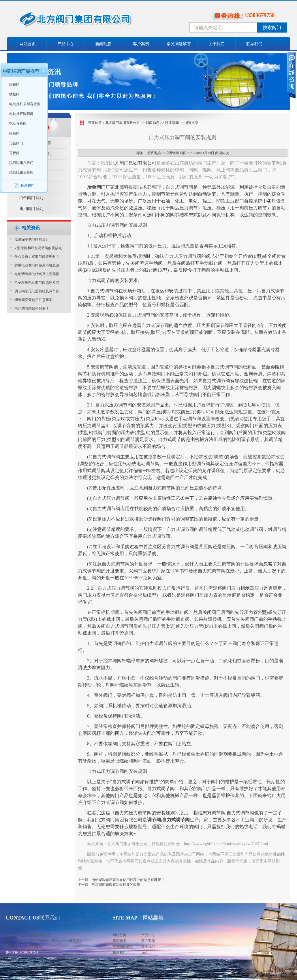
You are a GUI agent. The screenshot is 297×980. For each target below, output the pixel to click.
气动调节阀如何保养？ (32, 309)
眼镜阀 (14, 84)
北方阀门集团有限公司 (123, 123)
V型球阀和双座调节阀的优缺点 (38, 248)
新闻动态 (103, 44)
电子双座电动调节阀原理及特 (37, 283)
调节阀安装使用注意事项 (33, 300)
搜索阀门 (272, 28)
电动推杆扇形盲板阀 (25, 104)
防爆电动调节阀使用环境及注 (37, 265)
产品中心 (65, 44)
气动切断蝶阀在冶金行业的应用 (116, 885)
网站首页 (28, 44)
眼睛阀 (14, 133)
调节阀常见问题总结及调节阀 (37, 291)
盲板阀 (14, 153)
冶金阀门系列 (31, 198)
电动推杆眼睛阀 (21, 114)
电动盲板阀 (18, 124)
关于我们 (217, 44)
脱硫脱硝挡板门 (21, 163)
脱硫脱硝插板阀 (21, 173)
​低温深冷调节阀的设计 (32, 239)
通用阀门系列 (31, 209)
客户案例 (141, 44)
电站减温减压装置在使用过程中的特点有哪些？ (128, 880)
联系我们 (254, 44)
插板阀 (14, 94)
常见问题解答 (179, 44)
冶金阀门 (16, 143)
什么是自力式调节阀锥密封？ (37, 257)
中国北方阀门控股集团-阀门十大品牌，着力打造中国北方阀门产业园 (91, 21)
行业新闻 (172, 123)
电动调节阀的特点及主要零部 (37, 274)
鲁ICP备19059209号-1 (22, 952)
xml (144, 952)
